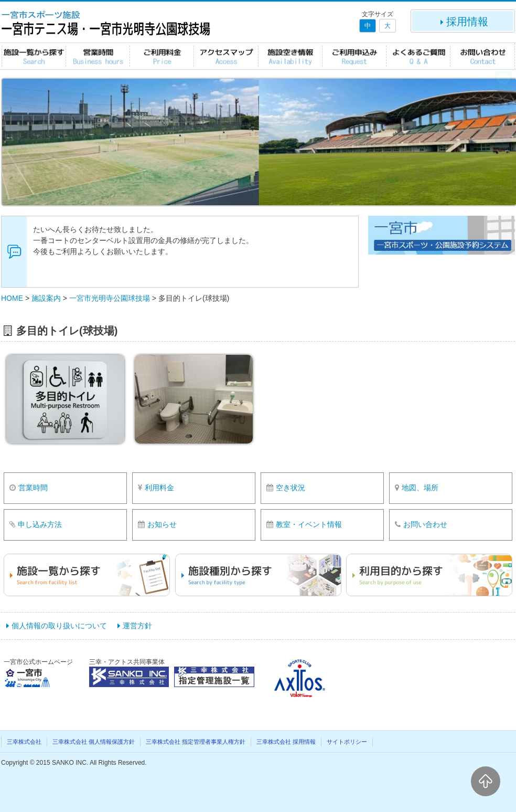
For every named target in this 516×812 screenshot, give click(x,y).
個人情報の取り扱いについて (59, 626)
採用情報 (463, 22)
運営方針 (137, 626)
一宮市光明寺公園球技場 (110, 298)
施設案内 (46, 298)
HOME (12, 298)
